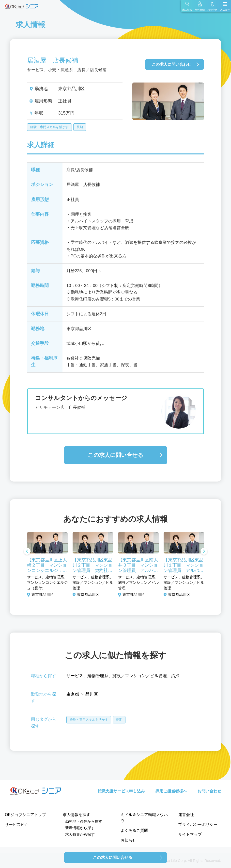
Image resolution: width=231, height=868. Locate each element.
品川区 (92, 694)
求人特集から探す (80, 834)
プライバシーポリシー (198, 825)
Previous (27, 552)
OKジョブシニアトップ (25, 815)
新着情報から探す (80, 828)
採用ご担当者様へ (171, 791)
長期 (80, 127)
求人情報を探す (77, 815)
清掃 (175, 676)
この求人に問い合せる (116, 455)
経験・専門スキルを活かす (49, 127)
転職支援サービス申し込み (121, 791)
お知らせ (128, 840)
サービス (75, 676)
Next (204, 552)
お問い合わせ (209, 791)
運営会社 (186, 815)
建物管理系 (98, 676)
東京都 (73, 694)
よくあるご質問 (134, 830)
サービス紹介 (17, 825)
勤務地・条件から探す (84, 821)
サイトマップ (190, 834)
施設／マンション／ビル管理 (140, 676)
